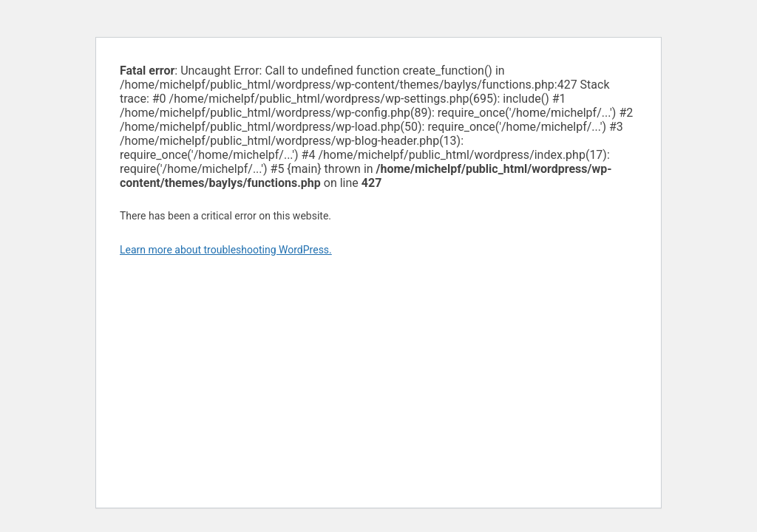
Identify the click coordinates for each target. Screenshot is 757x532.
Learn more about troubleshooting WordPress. (226, 250)
